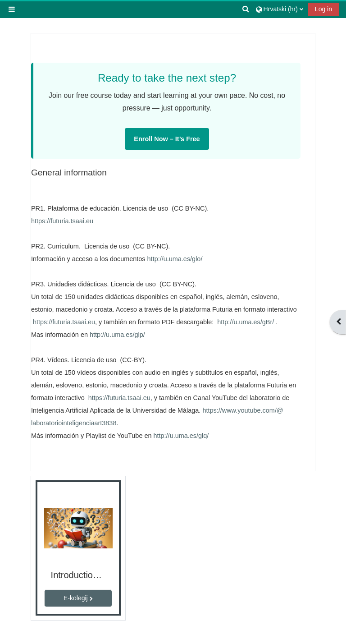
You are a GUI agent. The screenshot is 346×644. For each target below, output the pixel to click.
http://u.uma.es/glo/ (175, 259)
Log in (323, 9)
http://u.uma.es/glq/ (181, 436)
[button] (246, 9)
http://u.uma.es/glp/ (117, 335)
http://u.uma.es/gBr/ (246, 322)
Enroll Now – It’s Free (167, 139)
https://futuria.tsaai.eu (62, 221)
